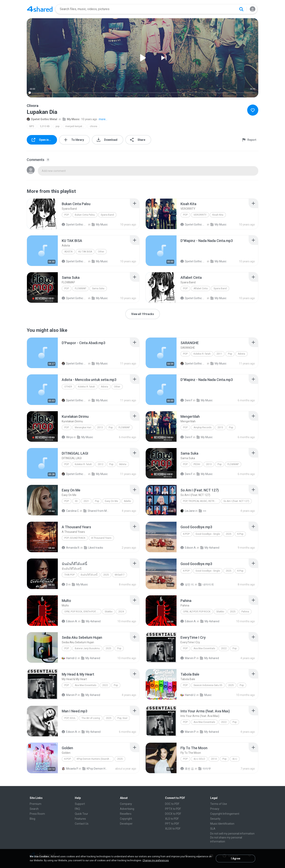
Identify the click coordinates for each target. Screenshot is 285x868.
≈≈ (202, 511)
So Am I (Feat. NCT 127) (236, 501)
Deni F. (187, 400)
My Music (71, 119)
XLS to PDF (172, 819)
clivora (94, 126)
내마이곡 (206, 584)
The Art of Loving (91, 718)
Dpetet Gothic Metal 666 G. (75, 364)
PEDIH (197, 464)
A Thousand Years (101, 538)
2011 (219, 354)
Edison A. (188, 548)
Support (80, 804)
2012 (101, 464)
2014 (214, 759)
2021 (86, 501)
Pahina (245, 612)
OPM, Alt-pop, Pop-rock (197, 612)
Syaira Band (107, 215)
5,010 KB (45, 126)
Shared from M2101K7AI (96, 511)
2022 (224, 648)
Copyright (126, 819)
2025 (229, 534)
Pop (67, 215)
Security (215, 819)
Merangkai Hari (83, 427)
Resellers (126, 814)
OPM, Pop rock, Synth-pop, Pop (83, 612)
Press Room (37, 814)
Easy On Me (111, 501)
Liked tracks (94, 548)
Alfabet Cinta (201, 288)
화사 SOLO (199, 759)
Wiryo (67, 437)
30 (76, 501)
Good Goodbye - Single (208, 534)
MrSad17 (120, 575)
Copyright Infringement (225, 814)
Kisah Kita (218, 215)
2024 (121, 612)
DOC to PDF (172, 804)
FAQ (77, 809)
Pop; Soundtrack (75, 538)
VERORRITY (200, 215)
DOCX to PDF (173, 814)
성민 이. (187, 584)
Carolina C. (71, 511)
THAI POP (69, 575)
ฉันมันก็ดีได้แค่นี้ (89, 575)
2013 (100, 427)
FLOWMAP (80, 288)
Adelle (127, 501)
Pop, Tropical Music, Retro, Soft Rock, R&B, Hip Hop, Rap (202, 501)
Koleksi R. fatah (202, 354)
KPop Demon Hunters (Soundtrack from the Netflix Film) (95, 759)
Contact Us (82, 824)
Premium (36, 804)
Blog (32, 819)
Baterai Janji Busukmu (87, 648)
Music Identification (222, 824)
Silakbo (109, 612)
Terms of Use (219, 804)
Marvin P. (188, 658)
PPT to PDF (172, 824)
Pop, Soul (70, 718)
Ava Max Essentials (204, 648)
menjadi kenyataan (76, 126)
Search (34, 809)
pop (57, 126)
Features (80, 819)
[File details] (42, 214)
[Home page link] (40, 9)
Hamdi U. (69, 658)
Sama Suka (98, 288)
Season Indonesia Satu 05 (208, 685)
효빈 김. (187, 769)
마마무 (205, 769)
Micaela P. (70, 769)
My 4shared (210, 548)
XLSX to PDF (173, 829)
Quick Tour (81, 814)
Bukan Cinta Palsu (85, 215)
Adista (68, 252)
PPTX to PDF (173, 809)
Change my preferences (156, 860)
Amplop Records (203, 427)
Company (126, 804)
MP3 (32, 126)
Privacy (215, 809)
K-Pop (186, 534)
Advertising (127, 809)
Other (101, 252)
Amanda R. (71, 548)
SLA (213, 829)
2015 (220, 427)
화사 (235, 759)
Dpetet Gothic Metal (42, 119)
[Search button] (241, 9)
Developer (126, 824)
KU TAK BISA (85, 252)
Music (206, 695)
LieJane (188, 511)
